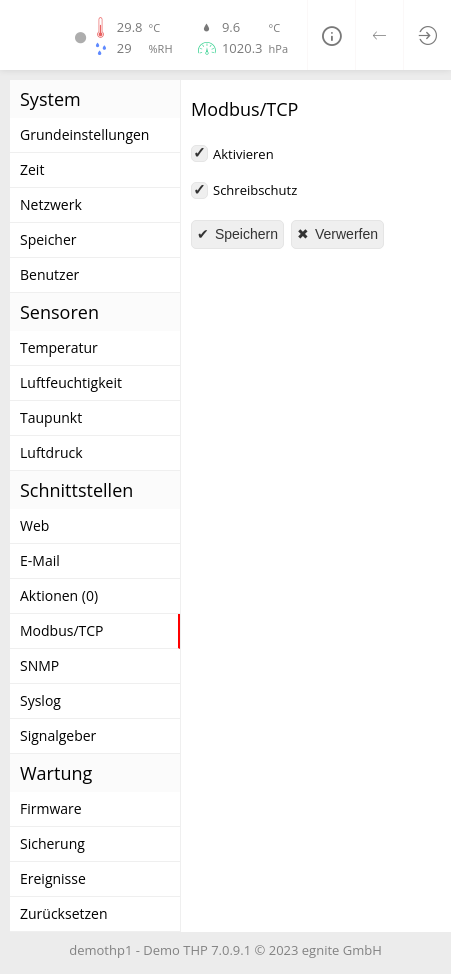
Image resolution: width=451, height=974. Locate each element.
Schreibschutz (255, 190)
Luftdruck (51, 452)
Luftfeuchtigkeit (71, 382)
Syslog (40, 700)
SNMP (39, 665)
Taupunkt (51, 417)
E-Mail (40, 560)
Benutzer (49, 274)
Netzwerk (51, 204)
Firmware (51, 808)
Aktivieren (243, 154)
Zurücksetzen (64, 913)
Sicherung (52, 843)
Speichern (244, 234)
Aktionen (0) (59, 595)
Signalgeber (58, 735)
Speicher (48, 239)
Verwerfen (344, 234)
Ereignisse (53, 878)
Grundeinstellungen (84, 134)
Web (34, 525)
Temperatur (59, 347)
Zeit (32, 169)
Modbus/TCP (62, 630)
